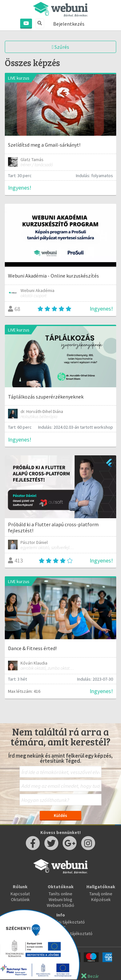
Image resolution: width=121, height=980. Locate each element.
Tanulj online (101, 894)
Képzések (101, 899)
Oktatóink (20, 899)
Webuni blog (60, 899)
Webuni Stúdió (60, 905)
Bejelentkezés (69, 24)
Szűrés (61, 47)
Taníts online (60, 894)
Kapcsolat (20, 894)
